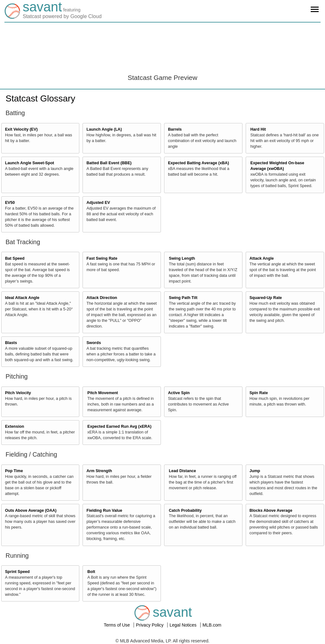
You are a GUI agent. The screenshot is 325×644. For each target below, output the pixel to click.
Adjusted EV (98, 203)
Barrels (175, 129)
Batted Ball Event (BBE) (109, 163)
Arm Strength (99, 471)
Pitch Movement (103, 393)
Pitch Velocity (18, 393)
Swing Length (182, 258)
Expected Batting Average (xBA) (198, 163)
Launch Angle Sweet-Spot (30, 163)
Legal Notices (184, 625)
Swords (94, 343)
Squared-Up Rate (266, 298)
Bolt (91, 572)
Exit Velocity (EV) (21, 129)
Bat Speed (15, 258)
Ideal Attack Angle (22, 298)
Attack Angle (262, 258)
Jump (255, 471)
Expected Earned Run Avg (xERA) (119, 426)
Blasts (11, 343)
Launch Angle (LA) (104, 129)
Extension (15, 426)
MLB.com (212, 625)
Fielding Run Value (104, 511)
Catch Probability (185, 511)
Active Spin (179, 393)
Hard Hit (258, 129)
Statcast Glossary (40, 98)
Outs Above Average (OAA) (31, 511)
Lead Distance (182, 471)
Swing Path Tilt (183, 298)
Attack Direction (102, 298)
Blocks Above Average (271, 511)
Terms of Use (117, 625)
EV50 (10, 203)
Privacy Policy (150, 625)
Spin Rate (259, 393)
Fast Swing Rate (102, 258)
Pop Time (14, 471)
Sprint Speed (17, 572)
